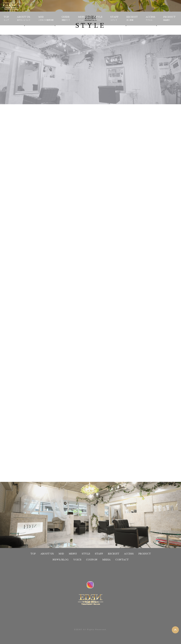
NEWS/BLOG (60, 560)
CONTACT (122, 560)
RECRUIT (132, 19)
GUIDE (66, 19)
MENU (82, 19)
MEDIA (106, 560)
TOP (6, 19)
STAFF (114, 19)
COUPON (92, 560)
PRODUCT (169, 19)
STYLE (98, 19)
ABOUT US (24, 19)
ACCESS (150, 19)
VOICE (77, 560)
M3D (46, 19)
